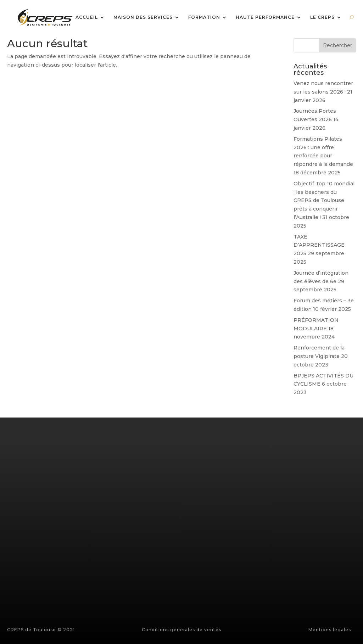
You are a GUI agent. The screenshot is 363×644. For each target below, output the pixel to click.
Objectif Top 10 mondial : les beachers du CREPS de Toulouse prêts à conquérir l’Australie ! (324, 200)
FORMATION (204, 18)
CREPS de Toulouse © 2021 (41, 630)
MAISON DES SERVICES (143, 18)
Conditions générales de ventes (181, 630)
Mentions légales (330, 630)
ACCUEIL (87, 18)
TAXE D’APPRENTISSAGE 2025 (319, 245)
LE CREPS (322, 18)
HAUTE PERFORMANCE (265, 18)
